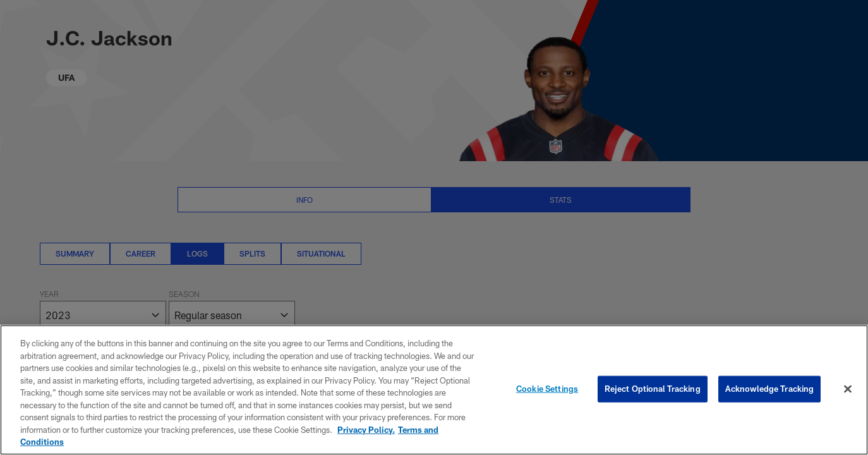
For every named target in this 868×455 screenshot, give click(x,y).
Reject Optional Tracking (653, 389)
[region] (434, 390)
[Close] (848, 389)
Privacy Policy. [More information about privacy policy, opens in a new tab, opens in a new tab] (366, 430)
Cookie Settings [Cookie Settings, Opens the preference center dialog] (547, 389)
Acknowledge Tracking (770, 389)
